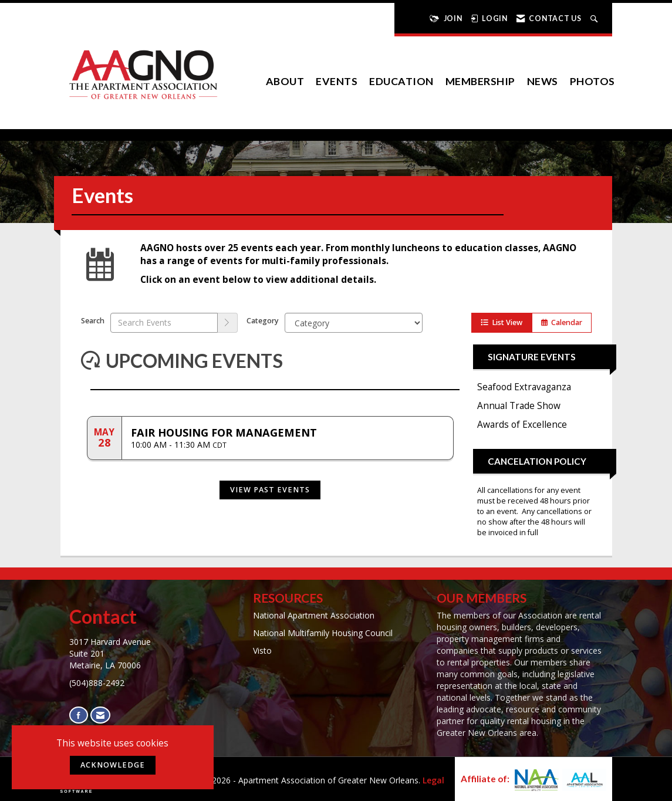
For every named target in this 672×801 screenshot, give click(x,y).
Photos (592, 81)
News (543, 81)
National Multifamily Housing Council (323, 633)
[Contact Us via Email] (100, 715)
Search (93, 321)
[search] (228, 323)
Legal (433, 780)
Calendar (562, 322)
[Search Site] (595, 18)
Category (263, 321)
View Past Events (270, 490)
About (285, 81)
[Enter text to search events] (164, 323)
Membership (480, 81)
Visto (262, 650)
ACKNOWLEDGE (113, 765)
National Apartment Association (314, 615)
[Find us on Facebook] (79, 715)
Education (401, 81)
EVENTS (337, 81)
